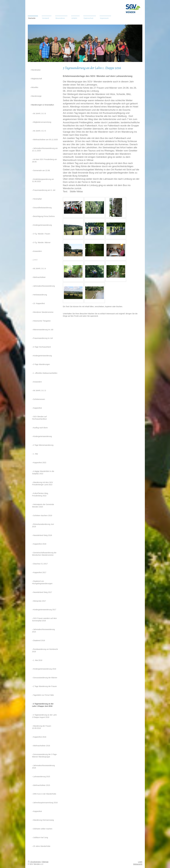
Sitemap (45, 862)
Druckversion (34, 862)
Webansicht (138, 864)
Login (140, 862)
